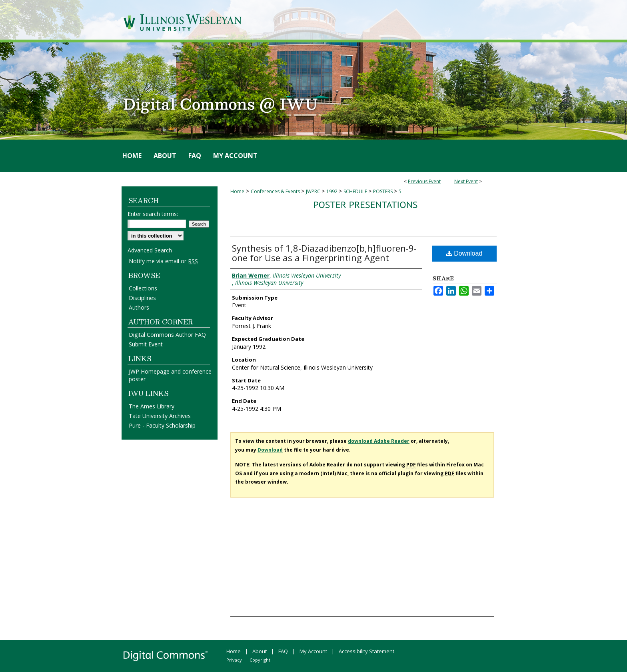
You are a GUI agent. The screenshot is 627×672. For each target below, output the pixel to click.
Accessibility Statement (366, 651)
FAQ (283, 651)
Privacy (234, 660)
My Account (313, 651)
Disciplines (142, 298)
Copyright (260, 660)
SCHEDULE (356, 191)
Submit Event (146, 344)
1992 (332, 191)
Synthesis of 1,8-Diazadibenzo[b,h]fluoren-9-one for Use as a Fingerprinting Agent (324, 253)
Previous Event (424, 181)
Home (237, 191)
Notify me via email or (163, 261)
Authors (139, 307)
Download (464, 253)
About (260, 651)
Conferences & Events (276, 191)
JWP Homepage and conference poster (170, 375)
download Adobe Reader (379, 441)
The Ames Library (152, 406)
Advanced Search (150, 250)
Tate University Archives (160, 416)
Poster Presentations (365, 205)
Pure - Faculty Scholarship (162, 425)
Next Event (466, 181)
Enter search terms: (153, 214)
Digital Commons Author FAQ (167, 335)
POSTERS (383, 191)
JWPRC (314, 191)
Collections (143, 288)
